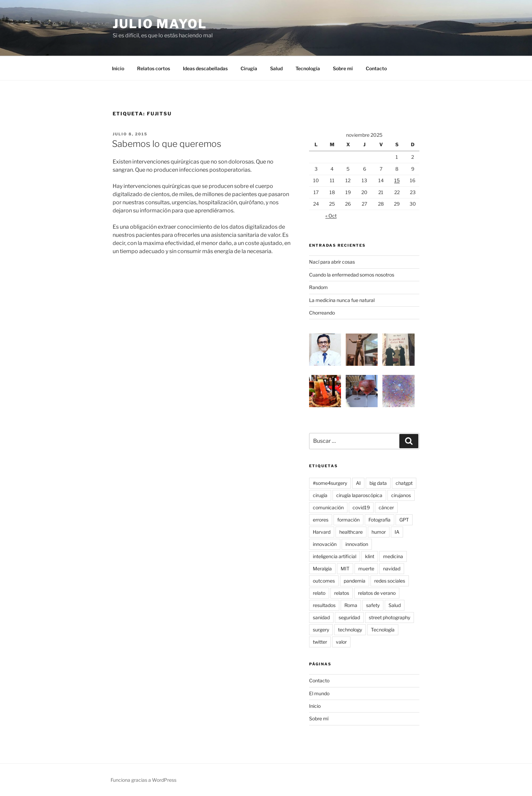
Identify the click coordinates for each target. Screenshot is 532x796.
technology (350, 630)
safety (373, 605)
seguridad (349, 617)
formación (348, 520)
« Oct (331, 216)
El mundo (319, 693)
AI (358, 483)
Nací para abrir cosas (332, 262)
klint (370, 556)
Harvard (322, 532)
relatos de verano (377, 593)
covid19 (361, 507)
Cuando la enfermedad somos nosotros (352, 275)
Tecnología (308, 68)
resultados (324, 605)
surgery (321, 630)
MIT (345, 568)
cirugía (320, 495)
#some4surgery (330, 483)
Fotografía (379, 520)
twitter (320, 642)
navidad (392, 568)
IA (397, 532)
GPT (404, 520)
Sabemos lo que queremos (167, 144)
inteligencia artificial (335, 556)
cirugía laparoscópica (359, 495)
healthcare (351, 532)
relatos (342, 593)
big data (378, 483)
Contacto (376, 68)
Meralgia (322, 568)
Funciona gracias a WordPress (144, 780)
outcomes (324, 581)
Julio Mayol (160, 24)
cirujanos (401, 495)
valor (341, 642)
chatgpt (404, 483)
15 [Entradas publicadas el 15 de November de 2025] (397, 180)
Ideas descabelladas (205, 68)
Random (318, 287)
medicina (393, 556)
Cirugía (249, 68)
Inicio (118, 68)
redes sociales (390, 581)
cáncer (386, 507)
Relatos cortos (154, 68)
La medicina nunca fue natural (342, 300)
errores (321, 520)
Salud (276, 68)
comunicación (328, 507)
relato (319, 593)
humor (379, 532)
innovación (325, 544)
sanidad (321, 617)
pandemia (355, 581)
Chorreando (322, 313)
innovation (357, 544)
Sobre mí (343, 68)
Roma (351, 605)
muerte (366, 568)
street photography (389, 617)
